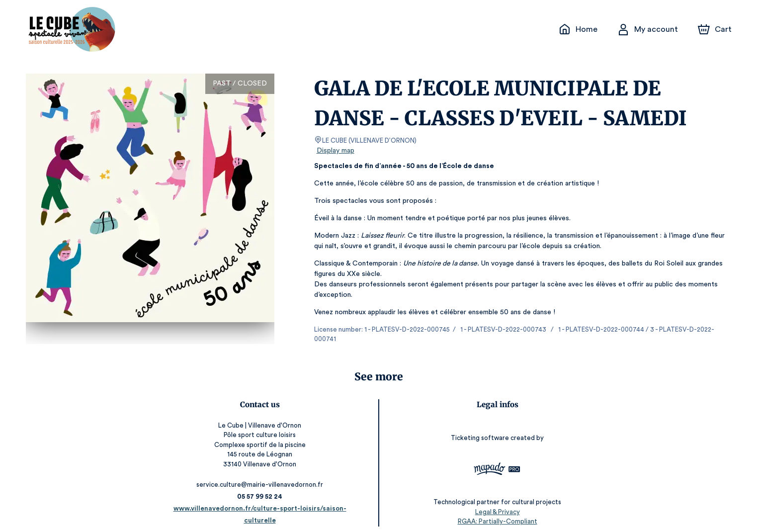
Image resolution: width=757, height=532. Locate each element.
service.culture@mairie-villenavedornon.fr (264, 475)
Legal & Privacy (493, 502)
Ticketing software (477, 428)
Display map (336, 151)
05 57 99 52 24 (264, 487)
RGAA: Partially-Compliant (493, 512)
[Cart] (715, 29)
